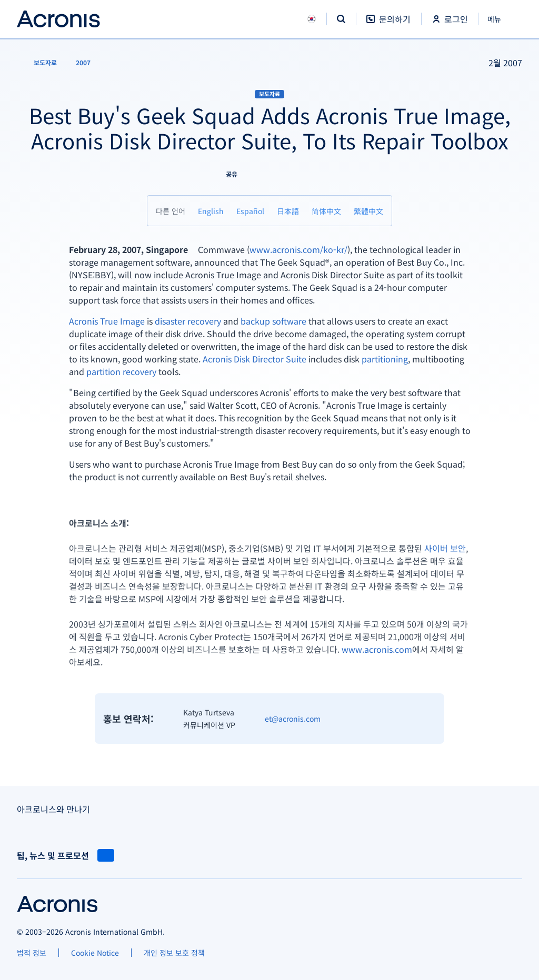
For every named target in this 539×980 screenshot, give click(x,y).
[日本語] (288, 211)
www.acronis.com (377, 649)
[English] (211, 211)
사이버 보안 (445, 548)
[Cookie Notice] (95, 953)
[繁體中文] (368, 211)
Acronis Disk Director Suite (254, 359)
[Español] (250, 211)
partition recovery (121, 371)
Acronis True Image (107, 321)
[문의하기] (388, 24)
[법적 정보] (32, 953)
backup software (273, 321)
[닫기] (500, 19)
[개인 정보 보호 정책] (174, 953)
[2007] (83, 63)
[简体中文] (326, 211)
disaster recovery (188, 321)
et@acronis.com (293, 719)
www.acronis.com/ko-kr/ (298, 249)
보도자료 (269, 94)
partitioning (385, 359)
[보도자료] (39, 63)
